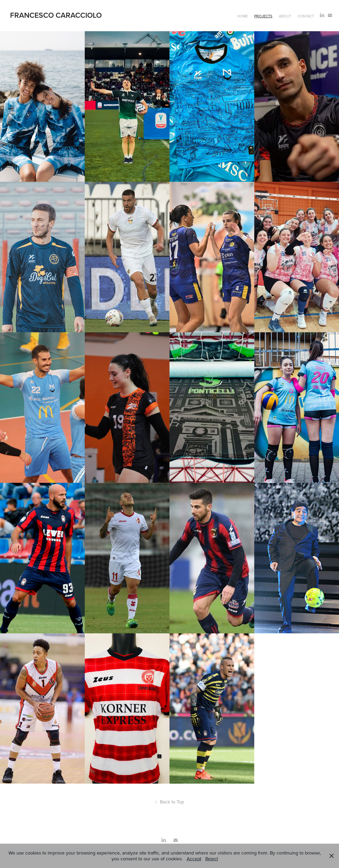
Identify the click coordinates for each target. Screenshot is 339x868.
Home (243, 16)
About (285, 16)
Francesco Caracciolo (56, 15)
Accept (194, 859)
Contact (306, 16)
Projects (263, 16)
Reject (212, 859)
